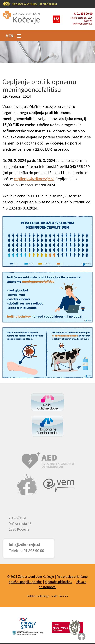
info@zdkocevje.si (83, 24)
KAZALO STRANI (48, 4)
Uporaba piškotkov (59, 582)
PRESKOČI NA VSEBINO (24, 4)
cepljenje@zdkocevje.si (34, 179)
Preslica (63, 596)
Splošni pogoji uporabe (25, 582)
